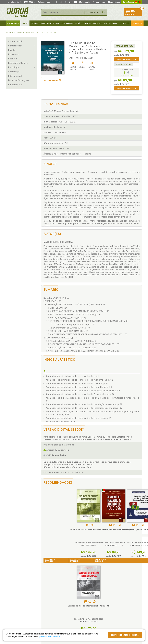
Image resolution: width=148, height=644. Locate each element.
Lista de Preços (115, 602)
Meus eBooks (114, 2)
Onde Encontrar (13, 611)
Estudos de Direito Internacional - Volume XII (129, 529)
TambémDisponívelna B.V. (53, 522)
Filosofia (13, 59)
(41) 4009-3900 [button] (21, 2)
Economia (13, 54)
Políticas (45, 596)
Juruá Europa (132, 2)
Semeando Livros (81, 602)
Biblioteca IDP (15, 85)
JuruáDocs (80, 614)
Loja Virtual (93, 13)
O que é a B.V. (46, 614)
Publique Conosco (92, 23)
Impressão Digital (14, 602)
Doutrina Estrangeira (19, 80)
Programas (80, 596)
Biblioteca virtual (50, 23)
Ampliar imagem (53, 80)
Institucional (111, 23)
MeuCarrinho (130, 13)
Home (9, 32)
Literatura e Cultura (18, 63)
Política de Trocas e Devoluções (54, 602)
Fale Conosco (12, 614)
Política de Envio (47, 605)
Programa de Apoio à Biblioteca (88, 608)
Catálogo (112, 599)
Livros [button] (25, 23)
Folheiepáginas (57, 522)
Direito (12, 50)
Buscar (104, 12)
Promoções (13, 23)
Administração (16, 41)
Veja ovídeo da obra (112, 522)
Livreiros (125, 23)
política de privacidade (50, 637)
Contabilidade (15, 46)
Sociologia (14, 72)
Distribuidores (114, 605)
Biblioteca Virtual (50, 611)
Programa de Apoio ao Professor (88, 605)
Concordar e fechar (125, 635)
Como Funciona (47, 617)
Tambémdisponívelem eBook (76, 522)
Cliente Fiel (79, 599)
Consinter (137, 23)
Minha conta (85, 2)
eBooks (34, 23)
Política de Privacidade (50, 599)
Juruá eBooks (12, 608)
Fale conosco (44, 2)
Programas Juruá (71, 23)
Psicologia (14, 67)
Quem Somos (12, 599)
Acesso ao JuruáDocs (84, 617)
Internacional (15, 76)
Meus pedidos (99, 2)
